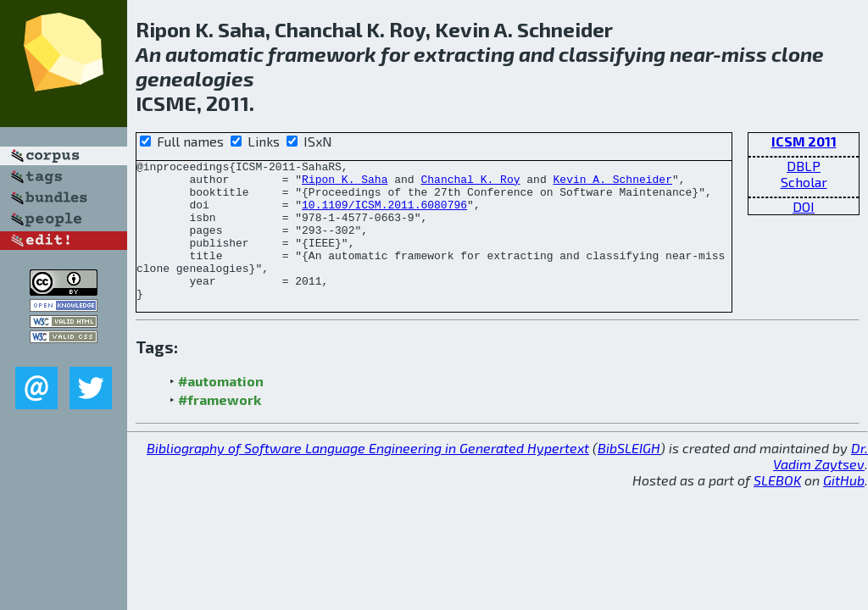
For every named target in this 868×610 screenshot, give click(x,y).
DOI (804, 206)
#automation (221, 409)
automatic (214, 54)
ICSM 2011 (804, 141)
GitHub (844, 508)
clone (798, 54)
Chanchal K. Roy (470, 184)
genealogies (195, 78)
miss (744, 54)
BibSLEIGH (629, 476)
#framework (220, 427)
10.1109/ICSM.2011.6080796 (384, 214)
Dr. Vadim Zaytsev (821, 484)
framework (322, 54)
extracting (464, 54)
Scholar (804, 182)
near (691, 54)
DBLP (804, 166)
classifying (612, 54)
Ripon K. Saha (345, 184)
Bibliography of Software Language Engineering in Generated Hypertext (368, 476)
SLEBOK (777, 508)
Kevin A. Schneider (612, 184)
